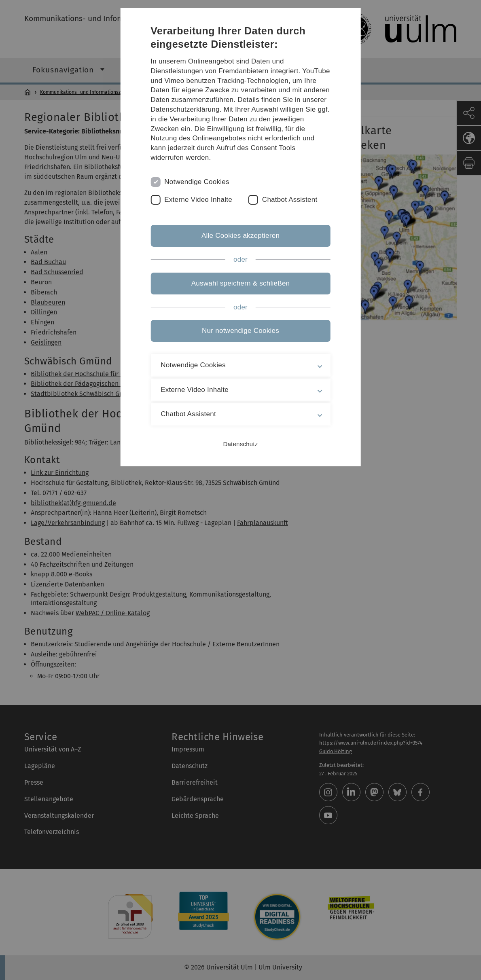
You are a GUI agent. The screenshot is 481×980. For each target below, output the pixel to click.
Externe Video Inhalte (198, 200)
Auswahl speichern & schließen (241, 283)
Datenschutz (240, 444)
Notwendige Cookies (197, 182)
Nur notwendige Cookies (240, 331)
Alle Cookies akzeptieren (240, 236)
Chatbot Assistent (290, 200)
